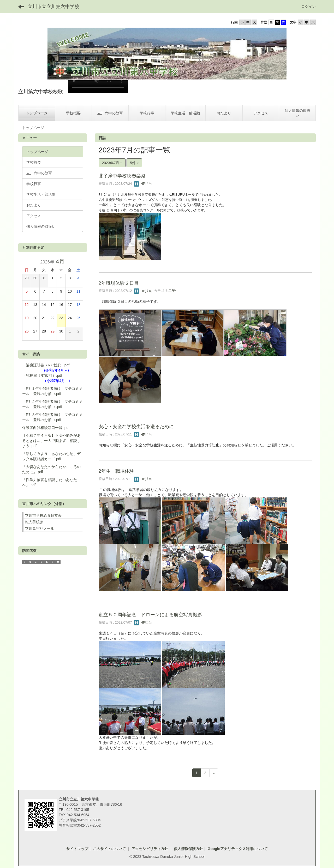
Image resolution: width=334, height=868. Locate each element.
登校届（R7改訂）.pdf (44, 375)
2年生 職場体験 (116, 471)
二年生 (173, 291)
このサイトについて (110, 849)
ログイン (308, 7)
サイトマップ (77, 849)
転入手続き (34, 522)
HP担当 (143, 184)
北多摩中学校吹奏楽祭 (122, 176)
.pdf (66, 428)
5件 (134, 163)
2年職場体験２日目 (119, 283)
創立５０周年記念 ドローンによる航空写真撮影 (150, 615)
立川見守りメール (40, 528)
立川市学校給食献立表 (43, 515)
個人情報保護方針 (188, 849)
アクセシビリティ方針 (150, 849)
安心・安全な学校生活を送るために (136, 427)
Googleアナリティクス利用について (238, 849)
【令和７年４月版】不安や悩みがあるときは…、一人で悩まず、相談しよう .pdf (51, 441)
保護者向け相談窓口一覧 (43, 428)
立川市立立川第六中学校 (53, 7)
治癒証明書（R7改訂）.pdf (48, 365)
